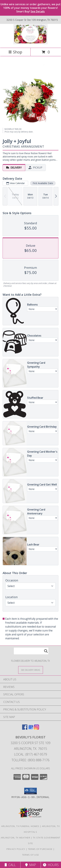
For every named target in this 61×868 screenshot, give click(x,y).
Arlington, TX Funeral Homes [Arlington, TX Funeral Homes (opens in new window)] (20, 826)
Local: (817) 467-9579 (31, 754)
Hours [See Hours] (51, 865)
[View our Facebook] (25, 729)
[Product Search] (31, 651)
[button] (30, 791)
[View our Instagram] (36, 729)
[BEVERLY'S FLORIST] (30, 43)
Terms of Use (31, 855)
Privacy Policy (16, 849)
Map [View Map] (31, 865)
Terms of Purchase (40, 849)
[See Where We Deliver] (31, 670)
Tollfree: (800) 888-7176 (30, 760)
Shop (15, 52)
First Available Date (43, 183)
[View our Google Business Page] (31, 729)
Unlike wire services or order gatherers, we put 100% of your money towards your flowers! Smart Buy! (30, 8)
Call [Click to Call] (10, 865)
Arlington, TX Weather (15, 838)
